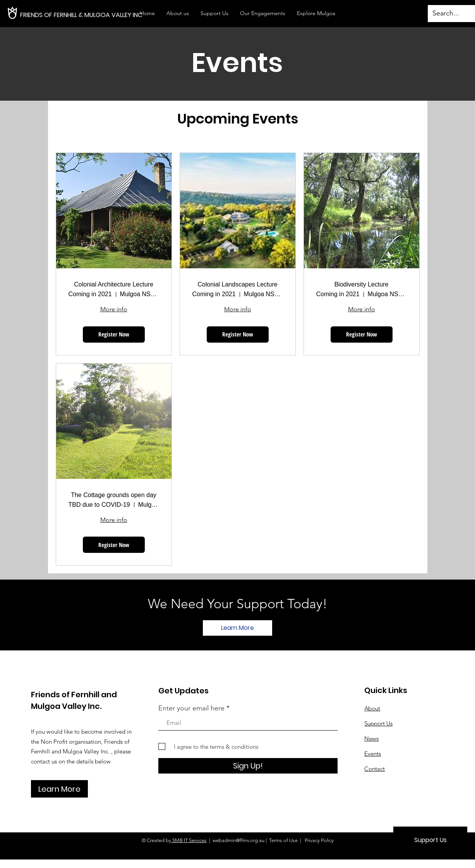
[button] (263, 13)
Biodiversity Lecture (362, 284)
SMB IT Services (189, 840)
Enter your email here (191, 708)
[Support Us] (430, 840)
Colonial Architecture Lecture (114, 284)
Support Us (378, 723)
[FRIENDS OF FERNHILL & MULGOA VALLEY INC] (102, 15)
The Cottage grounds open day (114, 495)
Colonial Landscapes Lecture (237, 284)
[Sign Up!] (248, 766)
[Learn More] (237, 628)
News (371, 738)
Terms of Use (283, 840)
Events (373, 754)
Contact (375, 769)
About (372, 708)
